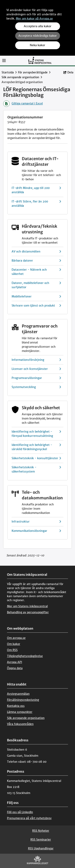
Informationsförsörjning (36, 360)
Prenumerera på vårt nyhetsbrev (29, 818)
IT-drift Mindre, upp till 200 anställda (36, 190)
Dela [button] (68, 72)
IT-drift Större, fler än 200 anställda (36, 204)
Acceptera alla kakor (38, 26)
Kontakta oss (16, 706)
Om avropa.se (16, 638)
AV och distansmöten (36, 252)
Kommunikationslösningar (36, 531)
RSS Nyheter (41, 831)
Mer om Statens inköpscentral (27, 606)
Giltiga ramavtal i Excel (23, 104)
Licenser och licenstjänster (36, 369)
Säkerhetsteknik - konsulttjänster (36, 458)
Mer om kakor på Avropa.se (34, 19)
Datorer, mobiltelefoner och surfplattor (36, 285)
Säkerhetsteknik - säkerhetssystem (36, 469)
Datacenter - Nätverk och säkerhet (36, 272)
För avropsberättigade (33, 72)
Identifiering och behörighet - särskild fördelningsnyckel (36, 447)
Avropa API (14, 662)
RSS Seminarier (41, 840)
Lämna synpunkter (20, 712)
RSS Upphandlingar (41, 848)
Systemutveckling (36, 387)
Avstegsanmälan (18, 694)
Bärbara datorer (36, 261)
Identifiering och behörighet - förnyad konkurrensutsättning (36, 434)
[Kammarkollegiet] (38, 861)
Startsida (8, 72)
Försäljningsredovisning (23, 700)
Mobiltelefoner (36, 297)
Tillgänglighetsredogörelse (25, 656)
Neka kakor (37, 45)
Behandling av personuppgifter (28, 612)
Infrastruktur (36, 522)
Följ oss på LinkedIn (20, 812)
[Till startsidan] (40, 60)
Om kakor (14, 644)
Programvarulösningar (36, 378)
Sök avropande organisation (20, 77)
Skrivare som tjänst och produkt (36, 306)
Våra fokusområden (20, 724)
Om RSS (12, 650)
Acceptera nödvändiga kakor (38, 36)
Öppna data (15, 668)
